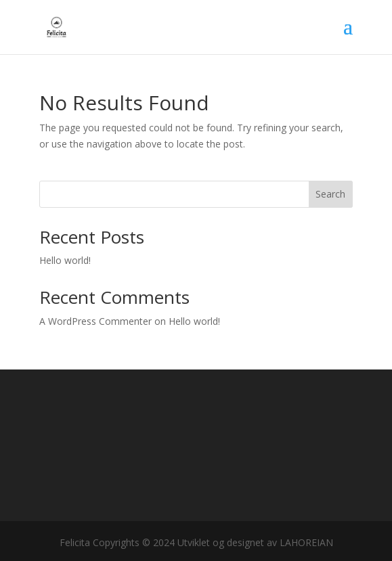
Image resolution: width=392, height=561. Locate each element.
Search (330, 194)
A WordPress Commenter (95, 321)
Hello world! (65, 260)
